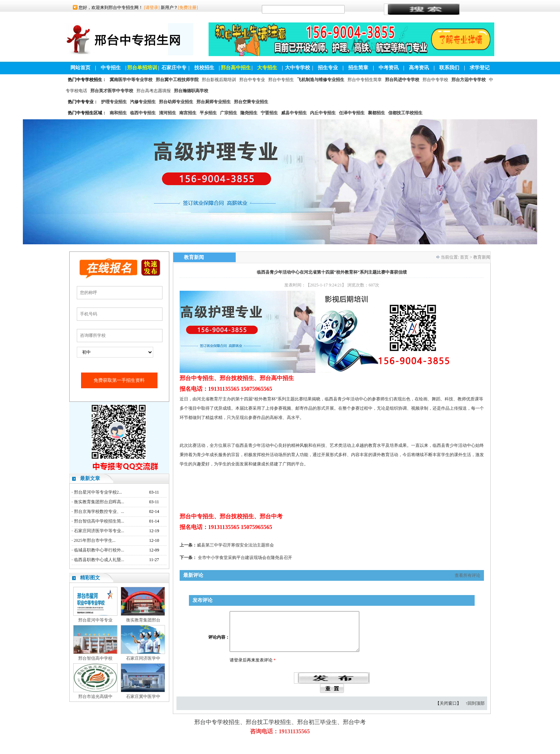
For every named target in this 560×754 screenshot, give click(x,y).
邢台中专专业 (252, 80)
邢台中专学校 (435, 80)
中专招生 (111, 68)
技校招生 (204, 68)
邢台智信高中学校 (95, 658)
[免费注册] (188, 8)
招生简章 (358, 68)
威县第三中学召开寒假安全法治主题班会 (235, 545)
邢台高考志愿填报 (154, 91)
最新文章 (90, 478)
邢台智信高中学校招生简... (99, 521)
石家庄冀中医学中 (143, 696)
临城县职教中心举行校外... (99, 550)
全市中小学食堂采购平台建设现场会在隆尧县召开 (245, 558)
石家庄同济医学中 (143, 658)
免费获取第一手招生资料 (119, 380)
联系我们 (449, 68)
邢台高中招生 (236, 68)
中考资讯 (389, 68)
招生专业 (328, 68)
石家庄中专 (174, 68)
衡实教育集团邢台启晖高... (99, 502)
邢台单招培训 (142, 68)
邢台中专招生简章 (365, 80)
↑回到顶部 (475, 712)
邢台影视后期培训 (219, 80)
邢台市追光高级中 (95, 696)
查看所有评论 (467, 575)
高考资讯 (419, 68)
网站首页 (80, 68)
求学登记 (480, 68)
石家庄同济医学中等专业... (99, 531)
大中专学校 (297, 68)
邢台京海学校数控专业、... (99, 511)
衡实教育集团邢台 (143, 620)
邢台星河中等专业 (95, 620)
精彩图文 (90, 578)
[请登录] (152, 8)
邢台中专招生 (281, 80)
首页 (464, 257)
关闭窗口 (448, 712)
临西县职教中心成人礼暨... (99, 560)
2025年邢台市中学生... (95, 540)
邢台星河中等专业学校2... (98, 492)
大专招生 (267, 68)
